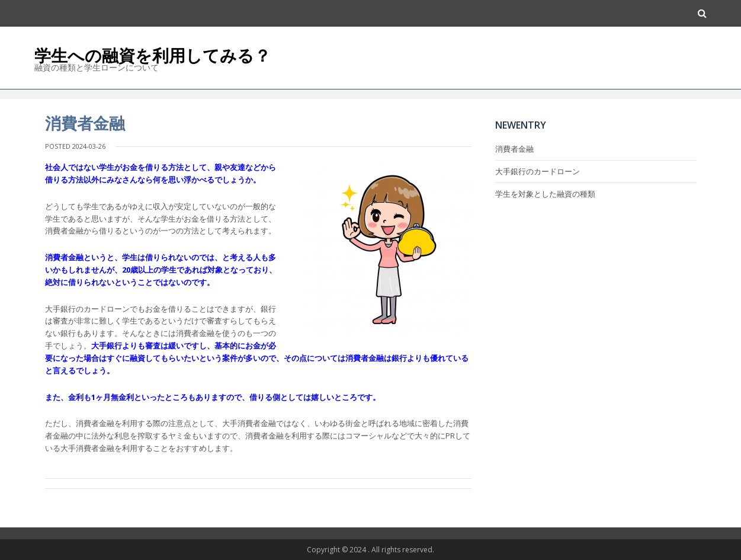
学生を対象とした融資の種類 (545, 194)
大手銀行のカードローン (538, 171)
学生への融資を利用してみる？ (153, 55)
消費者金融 (514, 149)
